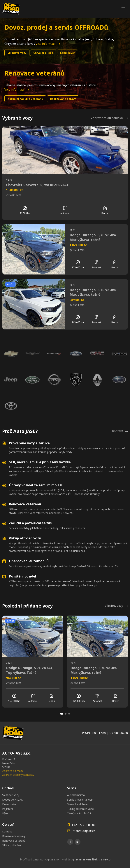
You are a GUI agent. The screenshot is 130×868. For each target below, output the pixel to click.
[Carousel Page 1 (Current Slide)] (62, 714)
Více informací (48, 44)
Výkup (6, 813)
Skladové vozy (17, 53)
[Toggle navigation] (123, 9)
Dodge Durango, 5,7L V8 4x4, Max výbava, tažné (93, 237)
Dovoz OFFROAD (13, 800)
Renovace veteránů (14, 841)
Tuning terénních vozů (80, 809)
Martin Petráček (87, 859)
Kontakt (120, 431)
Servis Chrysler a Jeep (80, 800)
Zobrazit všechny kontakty (18, 775)
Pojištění (7, 809)
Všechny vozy (116, 606)
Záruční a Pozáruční (79, 813)
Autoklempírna (76, 795)
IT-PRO (106, 859)
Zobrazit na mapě (13, 771)
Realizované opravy (63, 99)
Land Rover (68, 53)
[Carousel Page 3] (69, 714)
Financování (9, 804)
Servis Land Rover (78, 804)
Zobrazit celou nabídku (109, 118)
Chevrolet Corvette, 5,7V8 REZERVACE (37, 185)
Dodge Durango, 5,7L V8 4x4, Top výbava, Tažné (30, 670)
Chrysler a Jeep (43, 53)
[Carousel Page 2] (66, 714)
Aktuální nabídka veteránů (25, 99)
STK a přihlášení (12, 845)
